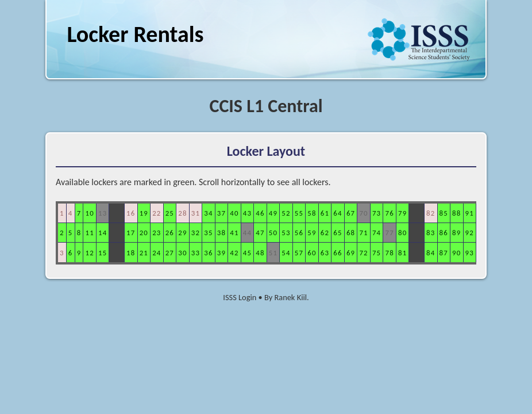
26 (170, 233)
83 (431, 233)
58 (312, 213)
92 (470, 233)
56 (299, 233)
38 (221, 233)
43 (247, 213)
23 (157, 233)
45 (247, 253)
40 (234, 213)
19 (144, 213)
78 (389, 253)
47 (260, 233)
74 (377, 233)
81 (402, 253)
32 (196, 233)
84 (431, 253)
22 (157, 213)
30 (182, 253)
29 (182, 233)
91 (470, 213)
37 (221, 213)
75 (377, 253)
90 (456, 253)
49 (273, 213)
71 (363, 233)
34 (208, 213)
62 (325, 233)
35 (208, 233)
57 (299, 253)
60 (312, 253)
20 (144, 233)
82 (431, 213)
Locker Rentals (135, 34)
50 (273, 233)
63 (325, 253)
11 (89, 233)
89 (456, 233)
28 (182, 213)
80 (402, 233)
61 (325, 213)
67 (351, 213)
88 (456, 213)
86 (444, 233)
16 (131, 213)
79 (402, 213)
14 (103, 233)
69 (351, 253)
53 (286, 233)
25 (170, 213)
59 (312, 233)
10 (89, 213)
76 (389, 213)
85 (444, 213)
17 (131, 233)
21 (144, 253)
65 (338, 233)
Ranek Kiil (290, 297)
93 (470, 253)
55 (299, 213)
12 (89, 253)
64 (338, 213)
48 (260, 253)
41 (234, 233)
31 (196, 213)
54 (286, 253)
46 (260, 213)
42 (234, 253)
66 (338, 253)
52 (286, 213)
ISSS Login (240, 297)
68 (351, 233)
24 (157, 253)
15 (103, 253)
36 (208, 253)
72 (363, 253)
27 (170, 253)
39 (221, 253)
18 (131, 253)
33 (196, 253)
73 (377, 213)
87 (444, 253)
